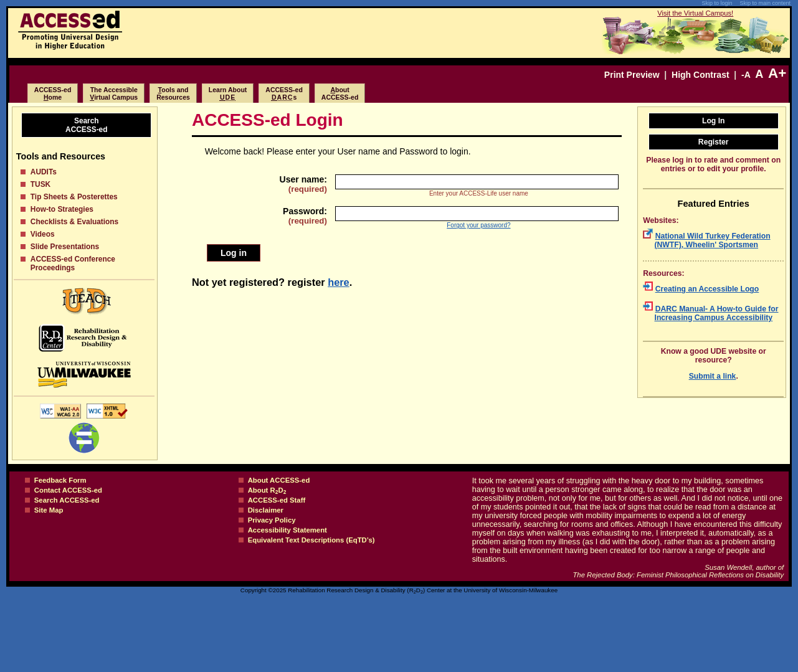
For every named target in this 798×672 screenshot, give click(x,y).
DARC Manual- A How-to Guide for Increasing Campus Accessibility (717, 313)
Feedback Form (60, 480)
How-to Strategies (62, 209)
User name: (303, 184)
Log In (714, 121)
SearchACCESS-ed (86, 125)
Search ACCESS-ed (67, 500)
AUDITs (44, 172)
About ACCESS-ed (279, 480)
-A (746, 75)
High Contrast (701, 75)
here (339, 282)
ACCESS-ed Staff (277, 500)
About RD (267, 490)
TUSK (40, 184)
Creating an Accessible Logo (707, 289)
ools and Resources (173, 93)
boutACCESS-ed (340, 93)
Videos (43, 234)
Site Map (49, 510)
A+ (777, 73)
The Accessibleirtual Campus (114, 93)
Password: (305, 216)
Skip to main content (765, 3)
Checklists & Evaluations (74, 222)
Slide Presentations (65, 247)
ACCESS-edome (53, 93)
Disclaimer (266, 510)
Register (714, 142)
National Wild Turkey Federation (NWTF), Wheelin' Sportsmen (713, 240)
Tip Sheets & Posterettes (74, 197)
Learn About (228, 93)
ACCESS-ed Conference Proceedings (73, 263)
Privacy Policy (272, 520)
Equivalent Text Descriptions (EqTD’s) (311, 540)
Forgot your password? (478, 225)
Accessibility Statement (287, 530)
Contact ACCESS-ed (68, 490)
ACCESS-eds (284, 93)
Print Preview (632, 75)
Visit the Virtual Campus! (695, 13)
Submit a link (713, 376)
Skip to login (717, 3)
